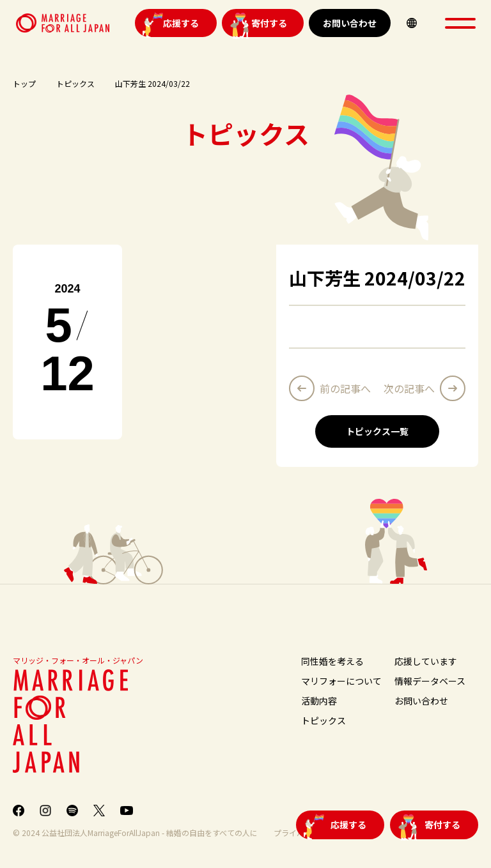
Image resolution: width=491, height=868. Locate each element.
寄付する (269, 23)
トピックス (75, 83)
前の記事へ (345, 388)
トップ (24, 83)
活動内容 (319, 701)
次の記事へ (409, 388)
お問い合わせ (350, 23)
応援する (181, 23)
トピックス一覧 (377, 431)
